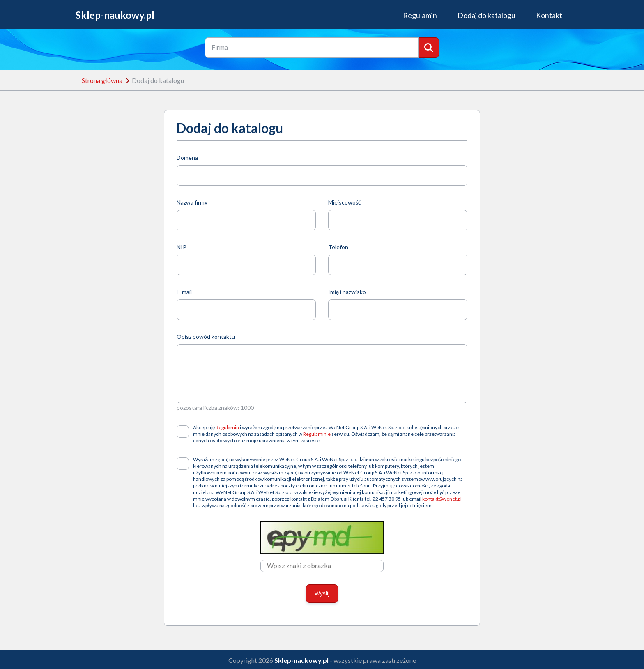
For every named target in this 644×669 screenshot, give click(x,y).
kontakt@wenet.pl (442, 499)
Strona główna (102, 80)
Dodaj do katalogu (486, 15)
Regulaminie (317, 434)
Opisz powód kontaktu (206, 337)
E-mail (184, 292)
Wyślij (322, 593)
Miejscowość (345, 202)
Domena (187, 157)
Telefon (338, 247)
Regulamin (420, 15)
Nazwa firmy (192, 202)
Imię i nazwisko (347, 292)
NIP (182, 247)
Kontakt (549, 15)
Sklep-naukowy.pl (115, 15)
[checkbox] (183, 432)
